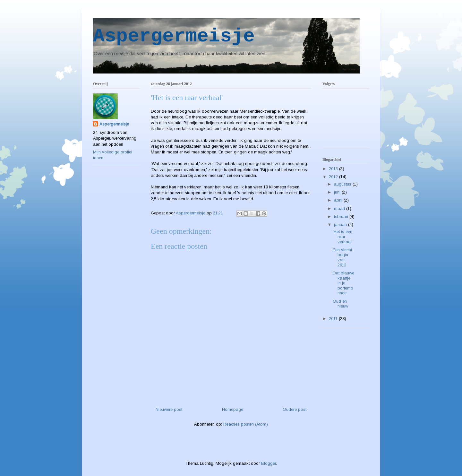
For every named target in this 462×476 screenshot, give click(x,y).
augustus (343, 184)
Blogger (269, 463)
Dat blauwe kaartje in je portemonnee (343, 283)
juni (338, 192)
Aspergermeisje (174, 36)
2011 (334, 319)
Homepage (233, 409)
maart (340, 208)
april (339, 200)
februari (342, 216)
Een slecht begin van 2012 (342, 257)
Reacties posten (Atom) (246, 424)
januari (341, 225)
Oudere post (295, 409)
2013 (334, 169)
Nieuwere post (169, 409)
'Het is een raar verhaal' (343, 237)
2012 (334, 177)
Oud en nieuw (340, 304)
